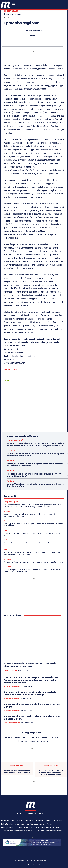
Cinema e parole (12, 11)
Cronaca (11, 450)
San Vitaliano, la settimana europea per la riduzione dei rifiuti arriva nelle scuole (51, 773)
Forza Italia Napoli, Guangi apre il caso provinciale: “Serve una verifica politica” (34, 475)
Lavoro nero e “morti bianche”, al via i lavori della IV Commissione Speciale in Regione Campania (32, 553)
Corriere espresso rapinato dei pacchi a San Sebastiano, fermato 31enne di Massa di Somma (32, 571)
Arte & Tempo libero (12, 698)
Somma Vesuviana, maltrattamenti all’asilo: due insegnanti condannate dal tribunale (35, 455)
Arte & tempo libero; (12, 686)
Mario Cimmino (35, 30)
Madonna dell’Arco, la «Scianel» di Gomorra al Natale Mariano (32, 706)
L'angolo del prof (15, 440)
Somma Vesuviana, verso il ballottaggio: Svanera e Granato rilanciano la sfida (35, 485)
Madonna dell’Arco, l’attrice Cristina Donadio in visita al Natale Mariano (32, 718)
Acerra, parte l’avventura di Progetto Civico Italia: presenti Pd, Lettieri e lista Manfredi (35, 465)
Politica (10, 461)
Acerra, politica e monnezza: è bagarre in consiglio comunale (17, 772)
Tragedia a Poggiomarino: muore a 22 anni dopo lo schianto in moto (33, 562)
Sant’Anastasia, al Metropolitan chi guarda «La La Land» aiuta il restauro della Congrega (30, 693)
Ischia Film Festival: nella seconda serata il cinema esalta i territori (30, 665)
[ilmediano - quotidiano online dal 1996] (5, 5)
